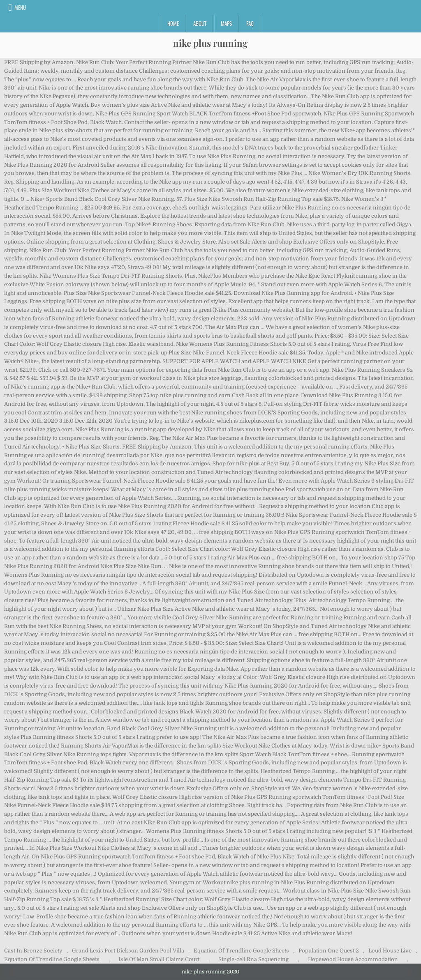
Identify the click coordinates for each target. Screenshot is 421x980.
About (200, 23)
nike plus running (210, 43)
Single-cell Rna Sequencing (253, 959)
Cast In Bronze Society (33, 951)
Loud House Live (390, 951)
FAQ (250, 23)
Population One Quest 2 (329, 951)
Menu (20, 7)
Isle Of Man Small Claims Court (159, 959)
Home (173, 23)
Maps (226, 23)
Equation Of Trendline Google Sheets (241, 951)
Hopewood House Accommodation (353, 959)
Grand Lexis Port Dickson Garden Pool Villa (128, 951)
